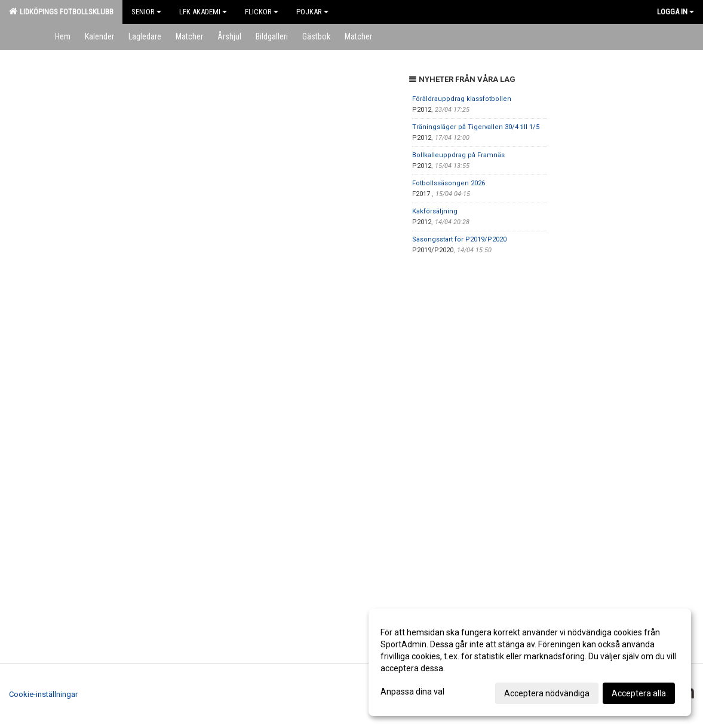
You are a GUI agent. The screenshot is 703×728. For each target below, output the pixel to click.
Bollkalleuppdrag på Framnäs (458, 155)
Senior (146, 12)
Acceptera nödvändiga (547, 693)
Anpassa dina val (412, 692)
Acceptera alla (639, 693)
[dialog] (530, 662)
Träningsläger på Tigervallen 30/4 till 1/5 (476, 127)
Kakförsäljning (435, 211)
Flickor (262, 12)
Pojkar (312, 12)
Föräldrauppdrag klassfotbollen (462, 99)
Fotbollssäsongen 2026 (449, 183)
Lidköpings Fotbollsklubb (61, 11)
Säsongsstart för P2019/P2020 (459, 239)
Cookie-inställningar (43, 694)
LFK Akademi (203, 12)
